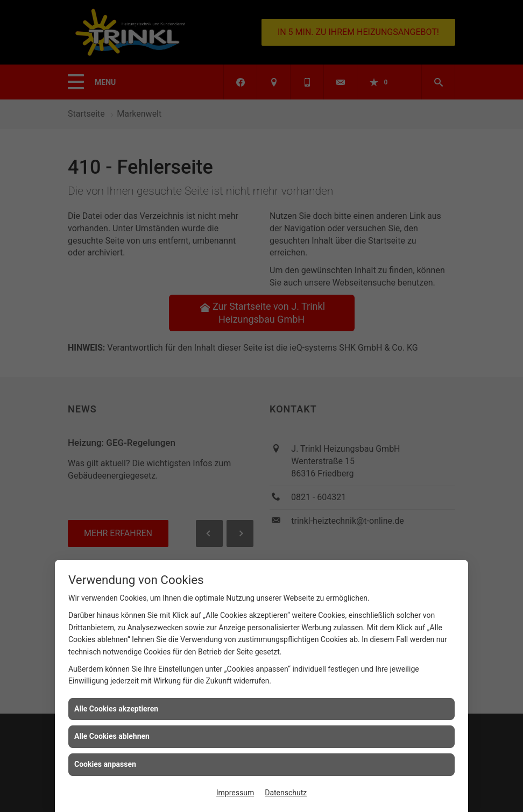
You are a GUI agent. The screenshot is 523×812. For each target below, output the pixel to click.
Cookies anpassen (105, 764)
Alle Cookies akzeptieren (116, 709)
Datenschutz (286, 793)
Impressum (235, 793)
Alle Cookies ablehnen (112, 736)
